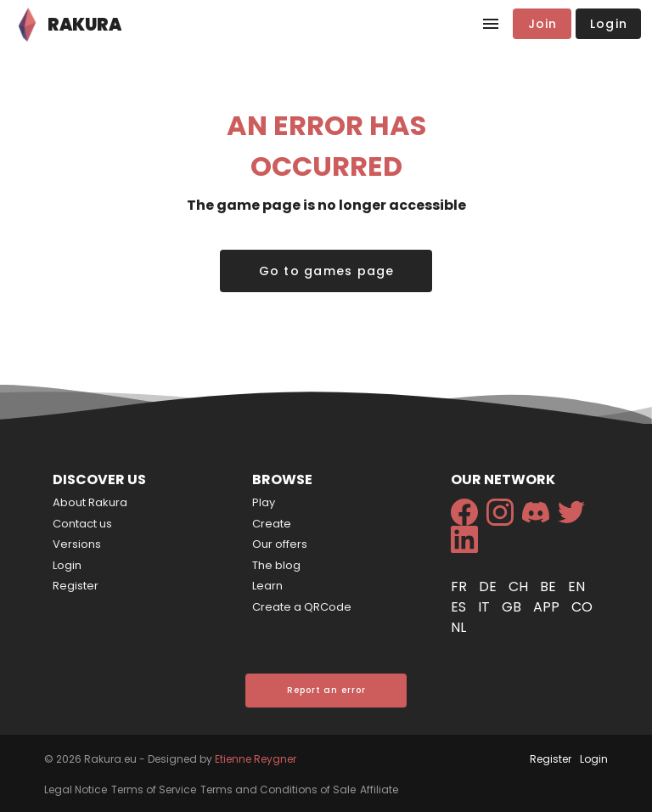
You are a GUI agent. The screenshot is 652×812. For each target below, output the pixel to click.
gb (513, 607)
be (550, 586)
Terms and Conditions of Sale (278, 789)
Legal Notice (76, 789)
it (486, 607)
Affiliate (379, 789)
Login (67, 565)
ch (520, 586)
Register (76, 586)
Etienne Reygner (256, 759)
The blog (276, 565)
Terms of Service (154, 789)
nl (458, 627)
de (489, 586)
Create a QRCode (302, 607)
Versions (77, 544)
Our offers (280, 544)
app (548, 607)
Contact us (82, 524)
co (582, 607)
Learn (267, 586)
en (576, 586)
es (460, 607)
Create (272, 524)
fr (461, 586)
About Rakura (90, 502)
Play (264, 502)
